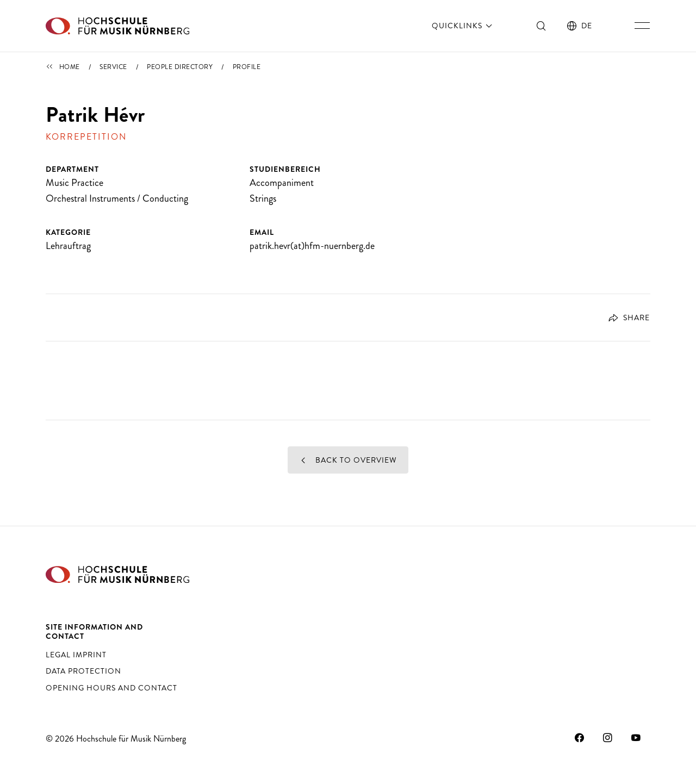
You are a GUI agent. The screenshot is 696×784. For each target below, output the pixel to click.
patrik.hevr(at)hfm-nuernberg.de (312, 246)
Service (113, 67)
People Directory (180, 67)
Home (70, 67)
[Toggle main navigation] (642, 26)
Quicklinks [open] (463, 26)
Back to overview (348, 460)
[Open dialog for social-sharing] (625, 318)
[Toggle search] (542, 26)
